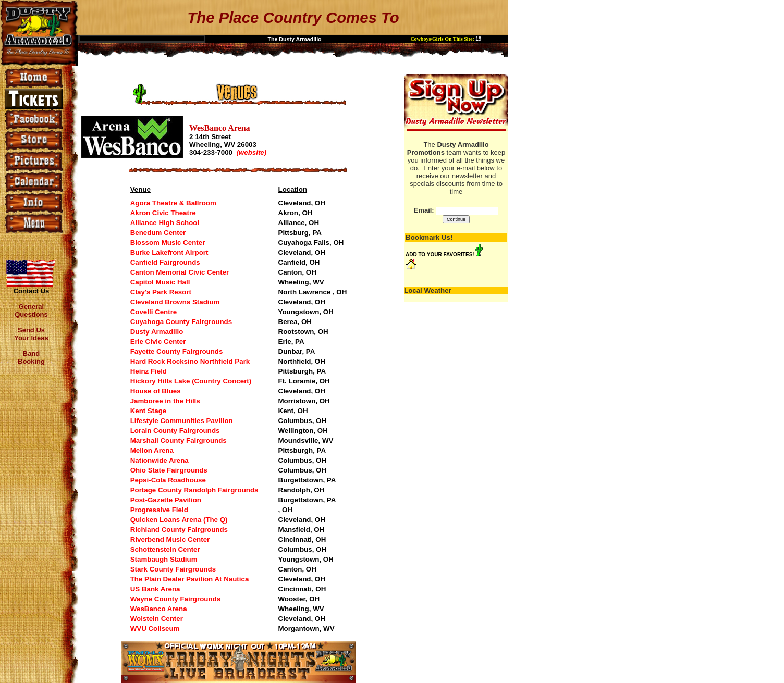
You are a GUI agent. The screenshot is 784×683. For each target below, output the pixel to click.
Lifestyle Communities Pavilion (182, 421)
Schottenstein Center (165, 549)
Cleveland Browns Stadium (175, 302)
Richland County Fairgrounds (179, 530)
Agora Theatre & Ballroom (173, 203)
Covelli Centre (154, 312)
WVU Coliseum (155, 629)
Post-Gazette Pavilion (166, 500)
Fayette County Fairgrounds (177, 351)
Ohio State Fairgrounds (169, 470)
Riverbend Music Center (170, 539)
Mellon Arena (152, 450)
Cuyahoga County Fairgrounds (181, 322)
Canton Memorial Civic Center (180, 272)
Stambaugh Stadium (164, 559)
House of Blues (156, 391)
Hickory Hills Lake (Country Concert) (191, 381)
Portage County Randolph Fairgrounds (194, 490)
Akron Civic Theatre (163, 213)
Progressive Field (159, 510)
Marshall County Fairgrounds (179, 440)
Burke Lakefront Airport (169, 252)
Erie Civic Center (158, 341)
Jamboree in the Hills (165, 401)
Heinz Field (149, 371)
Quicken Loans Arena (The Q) (179, 520)
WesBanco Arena (159, 609)
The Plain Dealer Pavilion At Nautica (190, 579)
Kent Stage (149, 411)
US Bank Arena (155, 589)
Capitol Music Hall (160, 282)
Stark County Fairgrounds (173, 569)
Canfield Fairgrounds (165, 262)
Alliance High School (165, 223)
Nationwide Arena (160, 460)
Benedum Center (158, 233)
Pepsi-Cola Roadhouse (168, 480)
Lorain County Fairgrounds (175, 431)
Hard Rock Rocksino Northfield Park (190, 361)
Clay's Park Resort (161, 292)
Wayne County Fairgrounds (176, 599)
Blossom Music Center (168, 243)
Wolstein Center (157, 619)
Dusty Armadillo (157, 332)
